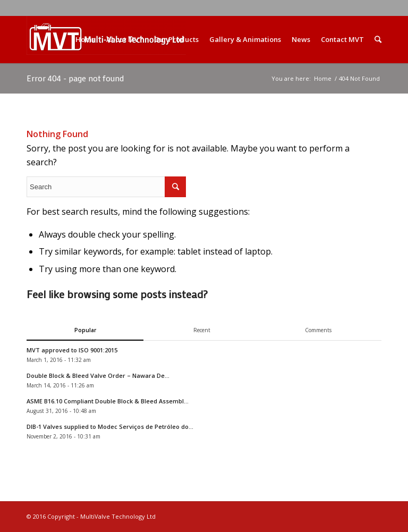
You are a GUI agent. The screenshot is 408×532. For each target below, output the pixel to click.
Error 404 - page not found (75, 78)
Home (323, 78)
